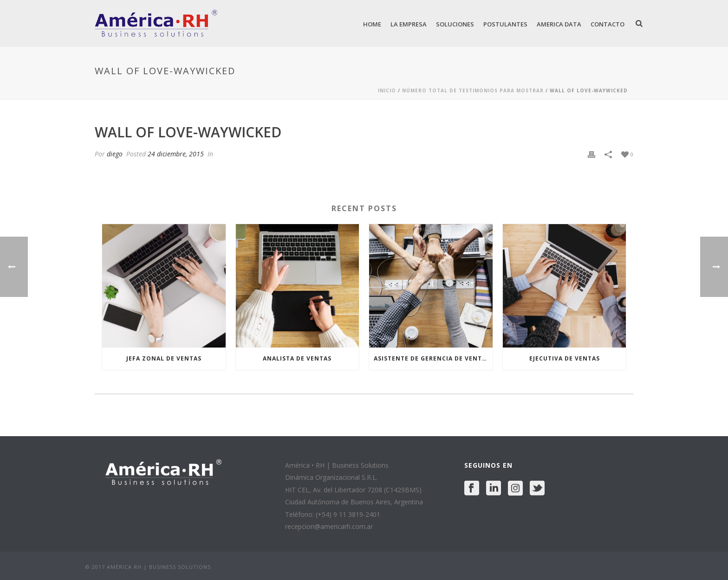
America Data (559, 24)
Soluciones (455, 24)
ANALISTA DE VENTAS (297, 358)
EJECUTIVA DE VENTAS (565, 358)
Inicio (387, 90)
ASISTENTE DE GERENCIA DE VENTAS (432, 358)
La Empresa (409, 24)
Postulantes (505, 24)
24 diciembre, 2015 (176, 154)
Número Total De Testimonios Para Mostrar (473, 90)
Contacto (608, 24)
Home (372, 24)
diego (115, 154)
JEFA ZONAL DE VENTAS (164, 358)
